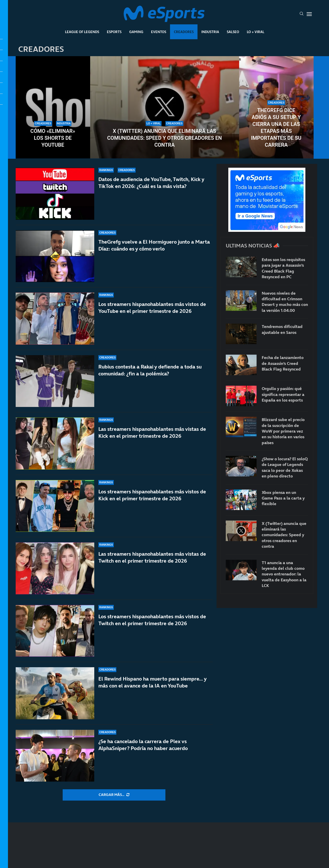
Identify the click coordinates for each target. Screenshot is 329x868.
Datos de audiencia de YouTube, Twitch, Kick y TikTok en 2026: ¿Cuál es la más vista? (151, 183)
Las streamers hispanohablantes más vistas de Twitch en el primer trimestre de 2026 (152, 557)
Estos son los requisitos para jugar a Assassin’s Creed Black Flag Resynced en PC (283, 268)
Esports (114, 32)
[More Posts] (114, 795)
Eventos (159, 32)
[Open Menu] (309, 14)
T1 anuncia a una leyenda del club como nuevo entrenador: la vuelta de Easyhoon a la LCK (284, 574)
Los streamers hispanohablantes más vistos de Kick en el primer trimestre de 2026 (152, 495)
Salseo (233, 32)
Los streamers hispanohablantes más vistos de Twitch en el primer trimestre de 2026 (152, 620)
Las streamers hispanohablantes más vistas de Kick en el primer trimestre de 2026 (152, 432)
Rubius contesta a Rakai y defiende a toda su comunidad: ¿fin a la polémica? (150, 370)
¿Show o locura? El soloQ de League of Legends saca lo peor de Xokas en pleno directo (285, 467)
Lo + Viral (256, 32)
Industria (210, 32)
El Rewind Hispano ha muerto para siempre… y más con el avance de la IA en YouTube (152, 682)
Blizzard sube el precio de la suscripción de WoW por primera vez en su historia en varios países (283, 431)
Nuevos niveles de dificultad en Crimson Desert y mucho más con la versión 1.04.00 (285, 302)
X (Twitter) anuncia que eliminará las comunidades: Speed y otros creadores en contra (164, 138)
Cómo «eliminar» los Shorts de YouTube (53, 138)
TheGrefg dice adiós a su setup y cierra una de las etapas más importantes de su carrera (276, 128)
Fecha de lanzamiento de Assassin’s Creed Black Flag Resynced (283, 363)
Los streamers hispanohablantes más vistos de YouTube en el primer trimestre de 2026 (152, 308)
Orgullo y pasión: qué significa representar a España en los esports (283, 394)
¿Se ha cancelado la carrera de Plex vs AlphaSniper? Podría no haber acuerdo (143, 745)
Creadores (184, 32)
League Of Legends (82, 32)
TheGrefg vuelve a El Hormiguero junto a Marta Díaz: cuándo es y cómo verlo (154, 245)
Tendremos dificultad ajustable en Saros (282, 329)
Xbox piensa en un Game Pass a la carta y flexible (283, 498)
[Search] (302, 14)
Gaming (136, 32)
